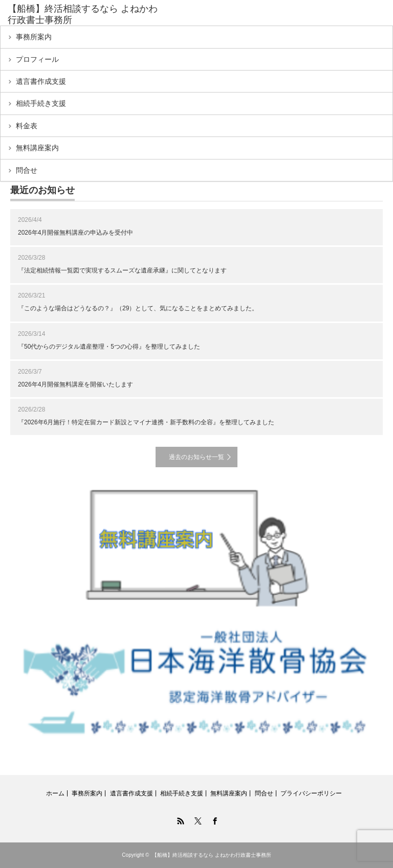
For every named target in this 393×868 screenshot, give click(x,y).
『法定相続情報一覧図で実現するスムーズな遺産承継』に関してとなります (122, 270)
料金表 (27, 126)
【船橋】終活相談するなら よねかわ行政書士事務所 (212, 855)
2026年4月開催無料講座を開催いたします (75, 384)
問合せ (27, 170)
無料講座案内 (37, 148)
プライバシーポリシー (311, 793)
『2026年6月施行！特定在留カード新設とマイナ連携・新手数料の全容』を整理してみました (146, 422)
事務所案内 (34, 37)
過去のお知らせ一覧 (196, 457)
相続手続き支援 (41, 103)
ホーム (55, 793)
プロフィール (37, 59)
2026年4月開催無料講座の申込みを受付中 (75, 233)
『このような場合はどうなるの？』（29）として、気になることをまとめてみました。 (138, 308)
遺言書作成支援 (41, 81)
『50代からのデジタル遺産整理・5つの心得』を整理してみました (109, 347)
